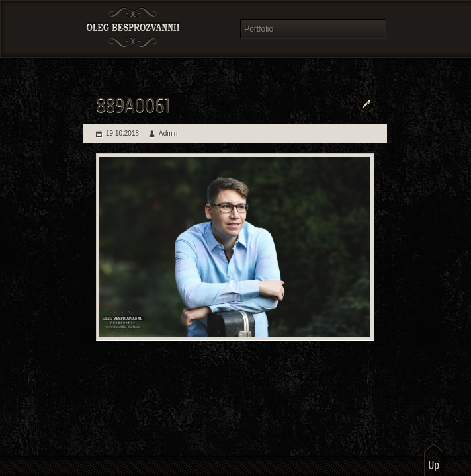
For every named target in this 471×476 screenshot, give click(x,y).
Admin (168, 133)
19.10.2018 (122, 133)
